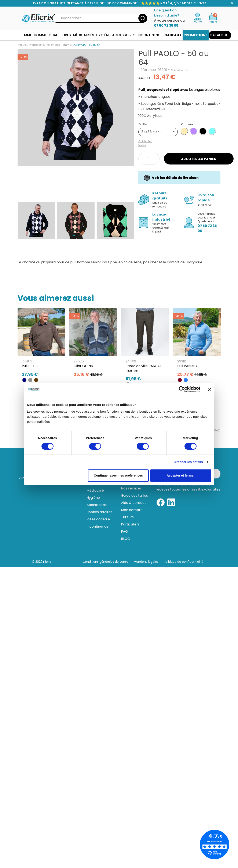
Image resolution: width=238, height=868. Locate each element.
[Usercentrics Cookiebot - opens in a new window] (182, 389)
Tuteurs (127, 517)
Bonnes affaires (99, 512)
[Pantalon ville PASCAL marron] (145, 346)
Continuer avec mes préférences (118, 475)
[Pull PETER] (41, 344)
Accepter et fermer (181, 475)
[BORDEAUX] (180, 380)
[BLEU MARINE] (24, 380)
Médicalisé (95, 490)
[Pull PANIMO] (197, 344)
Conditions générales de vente (105, 562)
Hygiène (93, 498)
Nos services (131, 488)
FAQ (125, 531)
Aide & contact (133, 503)
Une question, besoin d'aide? (167, 13)
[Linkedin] (171, 502)
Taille (142, 124)
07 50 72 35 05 (166, 26)
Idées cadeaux (98, 519)
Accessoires (97, 505)
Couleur (187, 124)
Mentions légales (147, 562)
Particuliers (130, 524)
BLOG (126, 539)
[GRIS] (30, 380)
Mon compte (132, 510)
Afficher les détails (189, 462)
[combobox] (158, 132)
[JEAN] (186, 380)
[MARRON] (36, 380)
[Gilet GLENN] (93, 344)
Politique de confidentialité (184, 562)
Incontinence (98, 526)
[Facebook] (161, 502)
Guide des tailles (134, 496)
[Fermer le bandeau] (210, 389)
